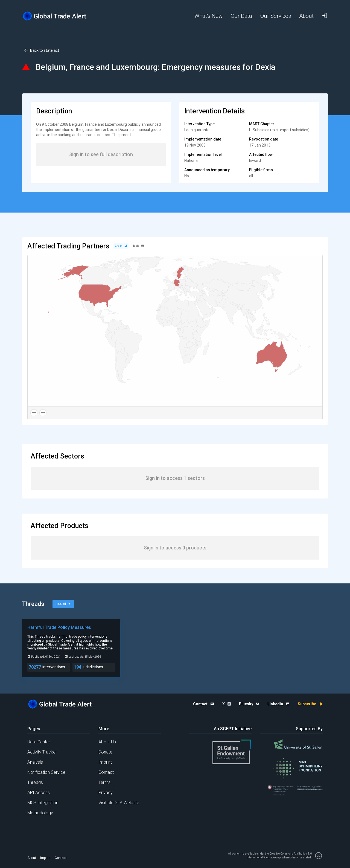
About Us (107, 742)
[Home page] (59, 16)
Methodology (40, 813)
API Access (39, 793)
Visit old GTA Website (119, 803)
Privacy (106, 793)
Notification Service (46, 772)
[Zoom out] (34, 413)
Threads (35, 782)
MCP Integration (43, 803)
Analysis (35, 762)
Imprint (105, 762)
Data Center (39, 742)
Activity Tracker (42, 752)
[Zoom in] (43, 413)
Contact (106, 772)
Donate (105, 752)
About (32, 858)
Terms (104, 782)
